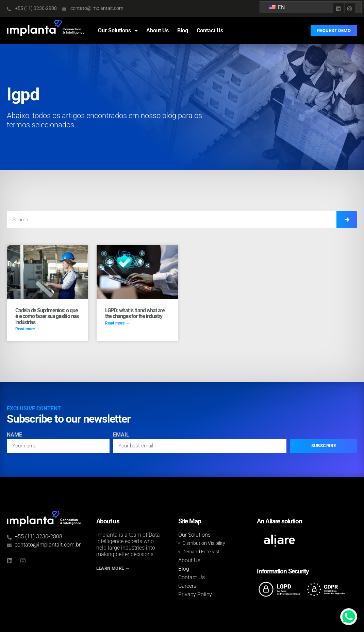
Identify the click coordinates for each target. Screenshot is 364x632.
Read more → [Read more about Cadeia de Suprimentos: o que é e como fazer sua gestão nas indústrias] (28, 329)
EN (277, 7)
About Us (158, 30)
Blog (183, 30)
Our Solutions (118, 31)
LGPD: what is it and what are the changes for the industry (135, 313)
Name (14, 435)
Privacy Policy (195, 594)
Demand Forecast (201, 552)
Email (121, 435)
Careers (187, 586)
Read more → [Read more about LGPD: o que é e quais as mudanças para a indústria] (117, 323)
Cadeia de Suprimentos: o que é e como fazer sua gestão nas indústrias (47, 316)
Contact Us (210, 30)
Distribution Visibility (204, 543)
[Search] (347, 220)
